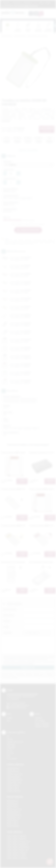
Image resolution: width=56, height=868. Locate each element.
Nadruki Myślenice (13, 812)
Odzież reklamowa (15, 832)
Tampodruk (11, 747)
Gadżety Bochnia (13, 768)
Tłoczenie (10, 753)
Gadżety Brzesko (13, 771)
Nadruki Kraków (12, 806)
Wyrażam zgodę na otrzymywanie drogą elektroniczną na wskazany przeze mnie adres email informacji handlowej (29, 663)
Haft (8, 756)
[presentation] (54, 26)
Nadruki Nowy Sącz (14, 818)
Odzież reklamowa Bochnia (17, 839)
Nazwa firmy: (9, 615)
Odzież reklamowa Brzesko (17, 836)
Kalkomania (11, 745)
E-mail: (6, 627)
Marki (36, 3)
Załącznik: (7, 633)
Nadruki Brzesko (13, 804)
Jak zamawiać (17, 3)
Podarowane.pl (7, 36)
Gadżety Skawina (13, 785)
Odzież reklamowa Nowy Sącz (18, 850)
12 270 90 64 (9, 6)
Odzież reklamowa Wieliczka (17, 858)
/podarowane (21, 708)
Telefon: (7, 621)
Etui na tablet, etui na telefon (37, 36)
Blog (41, 3)
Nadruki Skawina (13, 820)
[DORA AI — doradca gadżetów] (50, 862)
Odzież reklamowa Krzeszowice (19, 841)
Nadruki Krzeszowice (14, 809)
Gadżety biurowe (20, 36)
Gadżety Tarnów (13, 788)
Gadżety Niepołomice (15, 780)
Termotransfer (12, 759)
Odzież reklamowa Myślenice (17, 844)
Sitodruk (10, 739)
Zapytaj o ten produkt (28, 150)
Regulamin (6, 3)
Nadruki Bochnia (13, 801)
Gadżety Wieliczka (14, 791)
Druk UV (10, 750)
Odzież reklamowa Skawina (17, 853)
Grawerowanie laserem (15, 742)
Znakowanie (27, 3)
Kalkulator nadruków (42, 726)
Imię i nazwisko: (10, 609)
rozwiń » (31, 663)
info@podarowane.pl (22, 705)
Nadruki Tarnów (12, 823)
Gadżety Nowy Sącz (14, 782)
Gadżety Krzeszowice (15, 774)
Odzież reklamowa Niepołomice (18, 847)
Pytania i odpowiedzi (42, 723)
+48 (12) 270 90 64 (18, 703)
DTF (8, 736)
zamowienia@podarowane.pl (27, 6)
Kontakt (48, 3)
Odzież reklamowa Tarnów (17, 855)
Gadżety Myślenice (14, 777)
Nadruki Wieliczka (13, 826)
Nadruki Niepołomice (14, 815)
